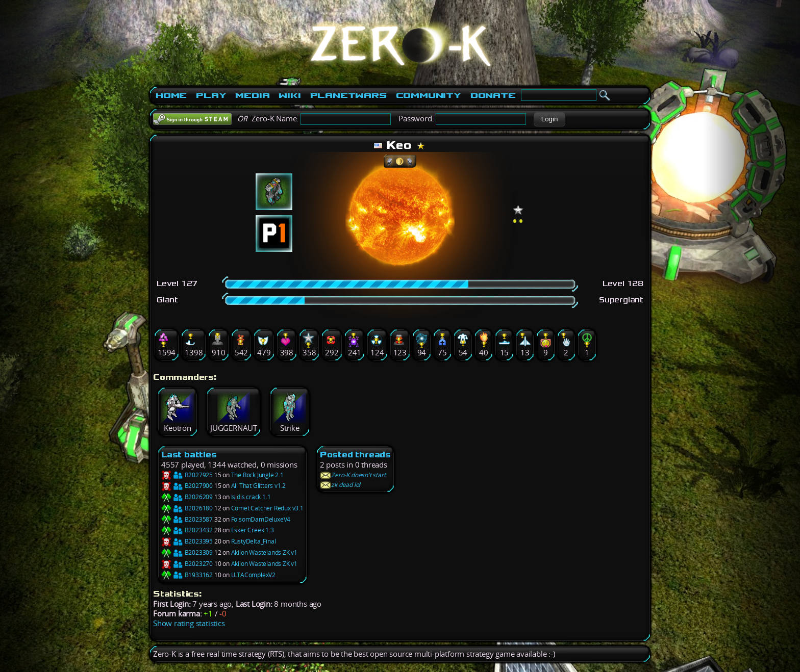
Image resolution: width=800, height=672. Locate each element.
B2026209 (187, 497)
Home (171, 95)
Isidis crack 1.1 (251, 497)
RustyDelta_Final (254, 541)
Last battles (189, 455)
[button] (549, 119)
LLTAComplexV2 (253, 575)
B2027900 (187, 486)
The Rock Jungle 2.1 (257, 475)
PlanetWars (348, 95)
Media (252, 95)
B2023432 (187, 530)
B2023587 (187, 519)
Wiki (290, 95)
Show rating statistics (189, 623)
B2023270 (187, 564)
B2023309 (187, 552)
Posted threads (355, 455)
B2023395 (187, 541)
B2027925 (187, 475)
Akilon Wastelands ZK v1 (264, 552)
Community (429, 95)
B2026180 (187, 508)
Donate (493, 95)
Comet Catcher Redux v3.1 (267, 508)
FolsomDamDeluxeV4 (261, 519)
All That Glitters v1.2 (259, 486)
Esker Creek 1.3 (253, 530)
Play (211, 95)
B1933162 (187, 575)
